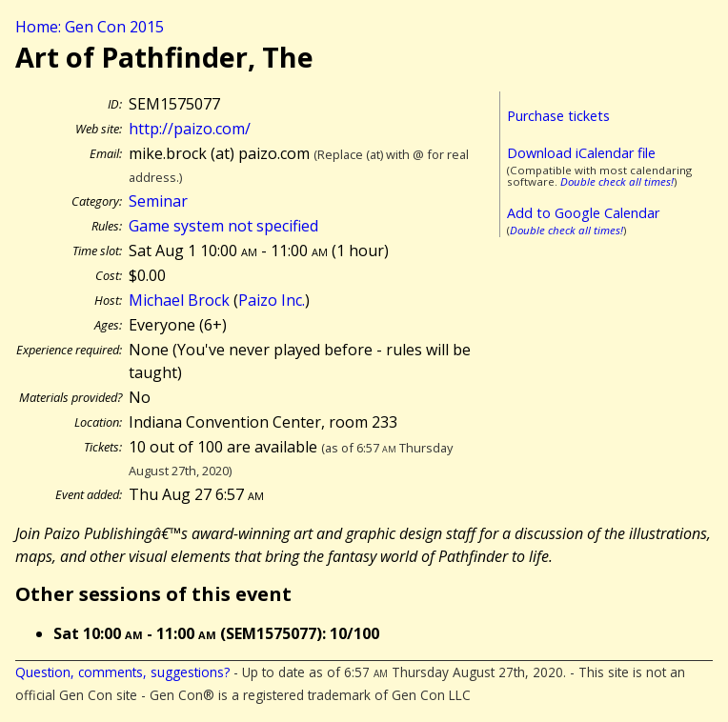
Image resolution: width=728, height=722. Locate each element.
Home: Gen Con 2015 (90, 27)
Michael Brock (179, 300)
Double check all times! (617, 181)
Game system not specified (223, 226)
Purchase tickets (558, 116)
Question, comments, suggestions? (122, 672)
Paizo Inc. (272, 300)
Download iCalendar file (581, 153)
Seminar (158, 201)
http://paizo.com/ (190, 129)
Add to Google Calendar (583, 213)
